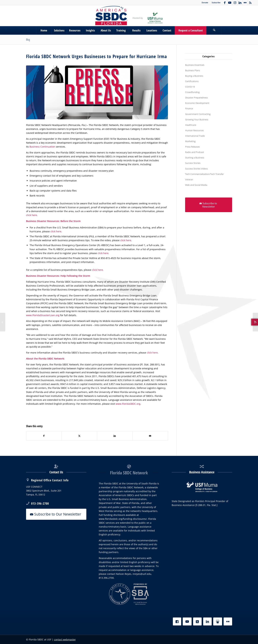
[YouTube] (187, 621)
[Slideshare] (218, 621)
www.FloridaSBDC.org (128, 404)
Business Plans (193, 70)
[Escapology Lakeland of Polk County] (255, 322)
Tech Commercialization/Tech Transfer (204, 174)
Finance (189, 108)
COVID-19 (190, 87)
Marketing (190, 141)
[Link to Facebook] (225, 3)
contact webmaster (65, 639)
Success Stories (193, 163)
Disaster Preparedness (196, 98)
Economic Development (197, 103)
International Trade (195, 136)
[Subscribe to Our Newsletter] (56, 514)
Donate (205, 2)
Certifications (192, 81)
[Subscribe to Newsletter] (209, 205)
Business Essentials (195, 65)
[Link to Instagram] (235, 3)
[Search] (214, 30)
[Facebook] (177, 621)
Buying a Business (194, 76)
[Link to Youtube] (230, 3)
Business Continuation (42, 147)
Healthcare (191, 125)
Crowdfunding (192, 92)
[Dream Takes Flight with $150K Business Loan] (3, 322)
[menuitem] (205, 3)
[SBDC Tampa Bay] (129, 16)
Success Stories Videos (196, 169)
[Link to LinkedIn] (240, 3)
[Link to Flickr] (245, 3)
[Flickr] (228, 621)
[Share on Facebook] (44, 436)
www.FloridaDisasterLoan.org (43, 315)
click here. (98, 270)
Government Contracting (198, 114)
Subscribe (216, 2)
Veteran (189, 179)
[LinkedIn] (207, 621)
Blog (28, 40)
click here (32, 215)
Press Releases (192, 147)
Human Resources (194, 130)
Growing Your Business (197, 119)
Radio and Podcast (195, 152)
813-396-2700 (40, 503)
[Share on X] (79, 436)
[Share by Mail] (150, 436)
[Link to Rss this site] (250, 3)
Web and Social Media (196, 185)
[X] (197, 621)
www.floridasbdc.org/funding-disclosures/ (123, 519)
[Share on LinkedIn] (115, 436)
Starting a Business (195, 158)
